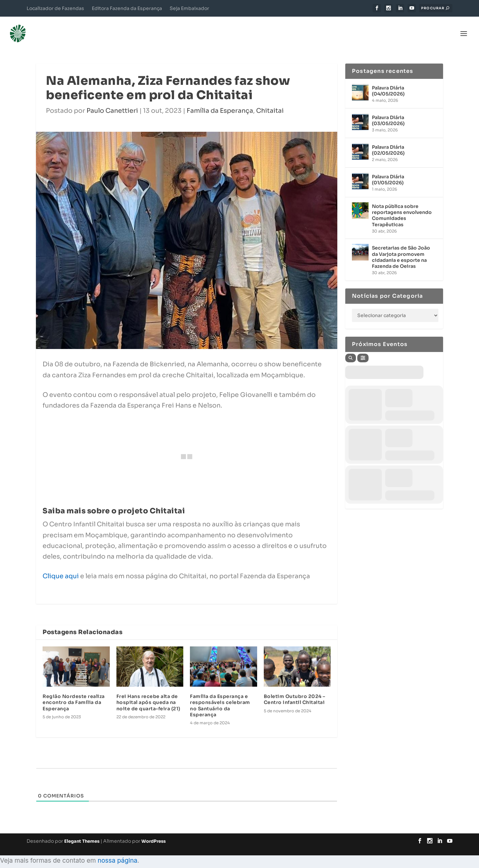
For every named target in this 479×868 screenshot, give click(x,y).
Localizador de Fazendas (55, 8)
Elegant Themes (82, 834)
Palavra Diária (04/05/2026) (388, 84)
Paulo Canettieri (112, 104)
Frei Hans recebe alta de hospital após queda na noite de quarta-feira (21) (148, 695)
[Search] (351, 351)
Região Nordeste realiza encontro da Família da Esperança (74, 695)
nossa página (117, 854)
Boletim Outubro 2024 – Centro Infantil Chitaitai (295, 692)
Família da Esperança (220, 104)
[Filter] (363, 351)
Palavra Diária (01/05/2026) (388, 173)
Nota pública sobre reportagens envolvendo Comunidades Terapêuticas (402, 208)
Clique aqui (61, 569)
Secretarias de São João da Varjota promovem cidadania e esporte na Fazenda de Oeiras (401, 250)
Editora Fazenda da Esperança (127, 8)
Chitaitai (270, 104)
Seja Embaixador (189, 8)
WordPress (154, 834)
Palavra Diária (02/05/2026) (388, 143)
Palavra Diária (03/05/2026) (388, 113)
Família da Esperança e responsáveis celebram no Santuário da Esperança (220, 698)
